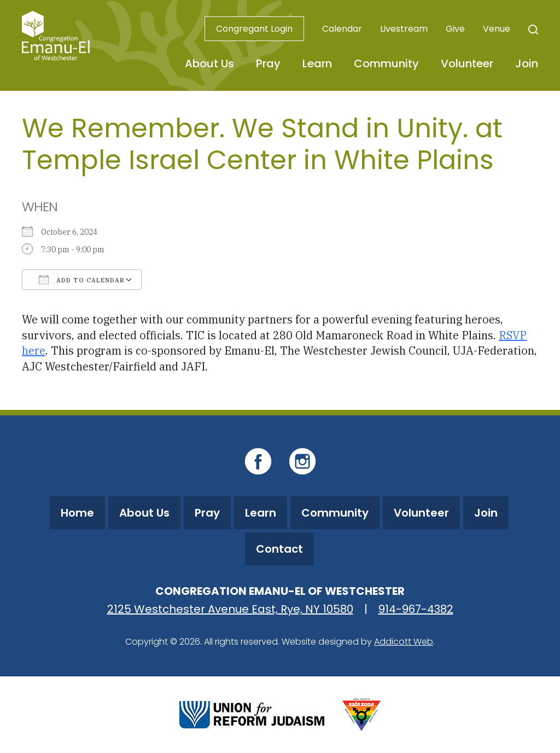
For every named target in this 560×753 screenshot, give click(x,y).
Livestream (404, 29)
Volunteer (467, 63)
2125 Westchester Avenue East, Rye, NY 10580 (230, 609)
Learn (317, 63)
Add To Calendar (82, 280)
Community (386, 63)
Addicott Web (404, 642)
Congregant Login (254, 29)
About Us (209, 63)
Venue (497, 29)
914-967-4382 (416, 609)
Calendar (342, 29)
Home (77, 513)
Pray (268, 63)
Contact (279, 549)
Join (527, 63)
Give (455, 29)
